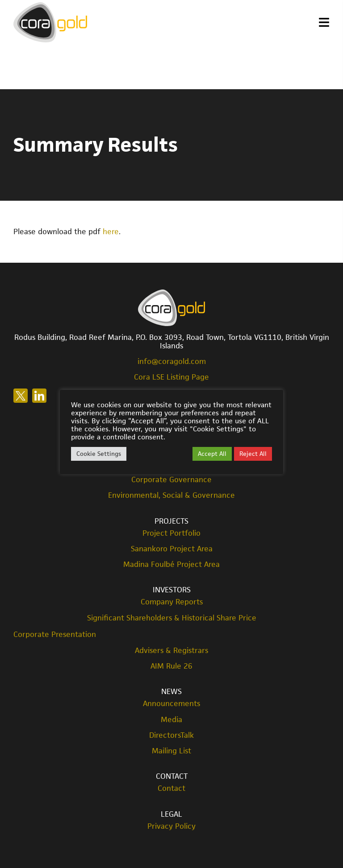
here (111, 231)
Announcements (171, 704)
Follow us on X (21, 396)
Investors (172, 590)
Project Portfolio (171, 533)
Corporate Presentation (55, 634)
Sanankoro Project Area (172, 549)
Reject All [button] (253, 454)
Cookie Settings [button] (99, 454)
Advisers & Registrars (171, 651)
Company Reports (172, 602)
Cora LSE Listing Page (171, 377)
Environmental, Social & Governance (171, 495)
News (171, 691)
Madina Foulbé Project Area (171, 564)
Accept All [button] (212, 454)
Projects (171, 521)
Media (171, 720)
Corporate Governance (171, 480)
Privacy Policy (171, 826)
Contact (172, 776)
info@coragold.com (172, 361)
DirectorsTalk (171, 735)
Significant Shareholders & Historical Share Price (172, 618)
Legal (171, 814)
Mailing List (171, 751)
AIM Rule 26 (171, 666)
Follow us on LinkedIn (39, 396)
